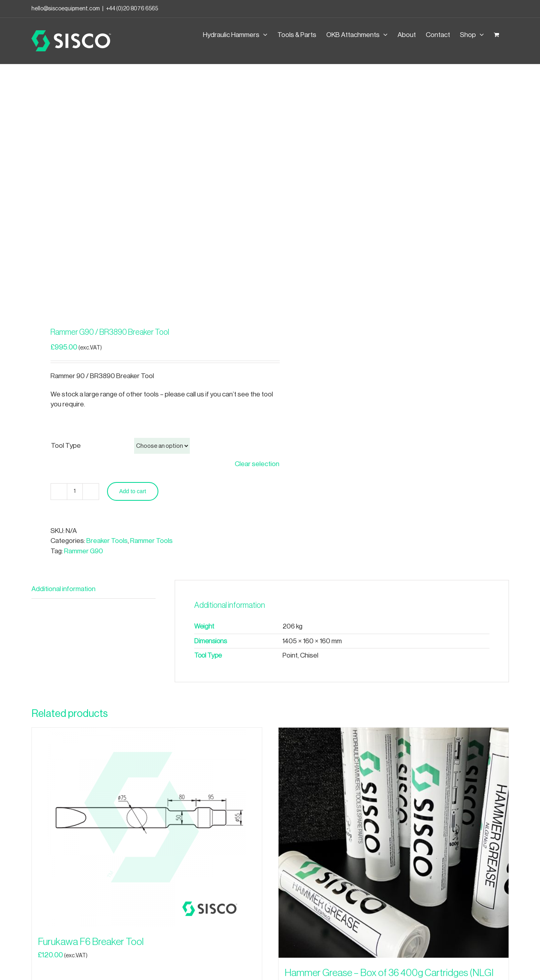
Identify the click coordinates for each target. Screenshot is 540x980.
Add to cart (133, 491)
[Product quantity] (75, 492)
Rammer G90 (84, 551)
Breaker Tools (107, 541)
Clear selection (257, 464)
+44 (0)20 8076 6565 (132, 9)
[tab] (94, 589)
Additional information (63, 589)
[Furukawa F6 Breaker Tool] (147, 827)
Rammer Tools (151, 541)
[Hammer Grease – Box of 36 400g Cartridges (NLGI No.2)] (394, 843)
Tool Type (66, 446)
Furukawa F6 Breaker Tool (91, 942)
